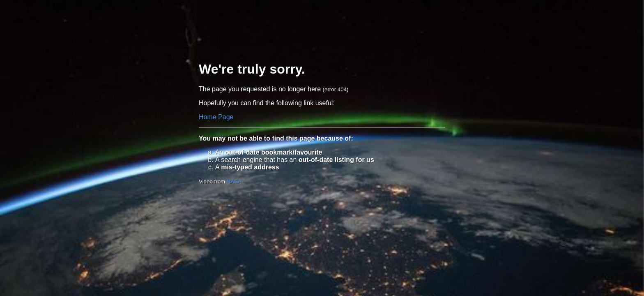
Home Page (216, 117)
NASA (234, 182)
